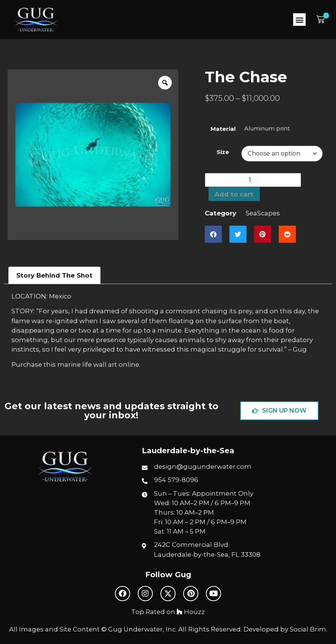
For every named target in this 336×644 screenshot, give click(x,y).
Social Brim (308, 629)
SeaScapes (263, 214)
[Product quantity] (253, 180)
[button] (299, 20)
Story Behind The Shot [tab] (54, 275)
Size (223, 152)
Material (223, 129)
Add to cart (234, 194)
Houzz (191, 612)
